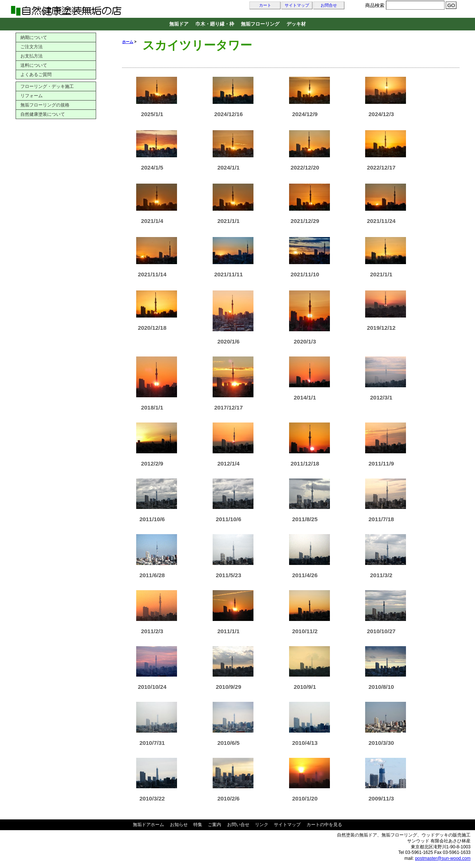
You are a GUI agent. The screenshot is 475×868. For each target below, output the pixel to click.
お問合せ (329, 5)
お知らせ (179, 825)
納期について (34, 37)
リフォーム (32, 96)
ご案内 (214, 825)
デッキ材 (296, 24)
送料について (34, 65)
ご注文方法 (32, 47)
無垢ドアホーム (148, 825)
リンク (262, 825)
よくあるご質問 (36, 75)
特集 (198, 825)
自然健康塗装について (43, 114)
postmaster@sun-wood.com (443, 858)
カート (265, 5)
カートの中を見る (324, 825)
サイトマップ (297, 5)
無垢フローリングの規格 (45, 105)
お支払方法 (32, 56)
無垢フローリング (260, 24)
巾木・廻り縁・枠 (215, 24)
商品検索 (375, 5)
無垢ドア (179, 24)
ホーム (128, 42)
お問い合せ (238, 825)
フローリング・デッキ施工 (47, 86)
